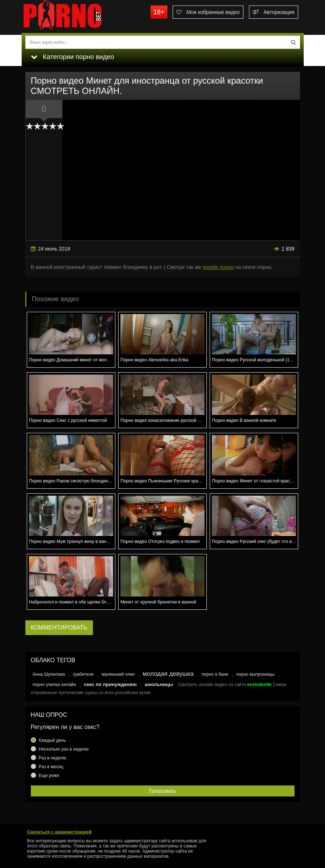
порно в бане (215, 674)
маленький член (118, 674)
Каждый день (53, 740)
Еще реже (49, 776)
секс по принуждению (110, 684)
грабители (83, 674)
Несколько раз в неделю (64, 749)
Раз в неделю (53, 758)
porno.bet (77, 17)
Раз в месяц (51, 767)
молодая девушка (168, 674)
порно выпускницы (255, 674)
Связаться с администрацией (59, 832)
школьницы (159, 684)
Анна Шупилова (49, 674)
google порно (218, 267)
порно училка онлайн (54, 685)
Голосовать (163, 791)
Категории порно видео (73, 57)
